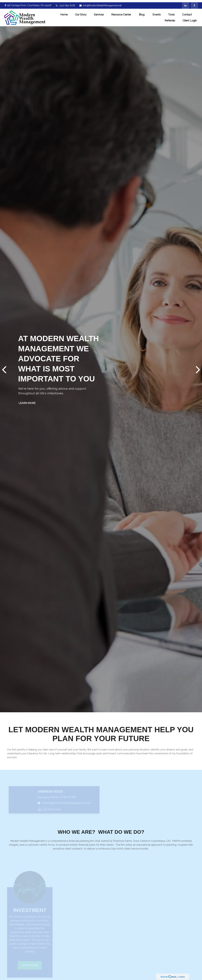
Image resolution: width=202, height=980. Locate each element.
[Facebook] (194, 3)
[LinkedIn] (186, 3)
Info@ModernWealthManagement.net (100, 3)
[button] (64, 12)
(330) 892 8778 (65, 3)
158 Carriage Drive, (28, 3)
